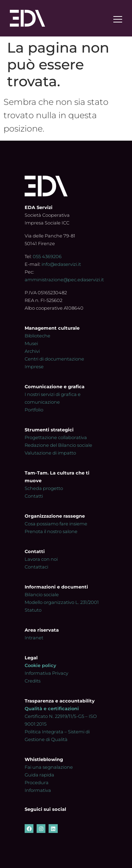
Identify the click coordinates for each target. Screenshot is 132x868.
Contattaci (36, 567)
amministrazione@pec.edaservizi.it (64, 280)
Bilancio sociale (42, 594)
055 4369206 (47, 256)
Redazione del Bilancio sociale (58, 445)
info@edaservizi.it (61, 264)
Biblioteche (37, 336)
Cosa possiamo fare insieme (56, 524)
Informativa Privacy (46, 673)
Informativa (38, 790)
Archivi (32, 351)
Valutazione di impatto (50, 453)
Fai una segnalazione (49, 767)
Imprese (34, 366)
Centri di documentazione (54, 359)
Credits (33, 681)
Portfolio (34, 410)
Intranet (34, 638)
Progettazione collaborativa (56, 437)
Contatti (34, 496)
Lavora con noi (41, 559)
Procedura (37, 782)
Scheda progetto (44, 488)
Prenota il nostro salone (51, 531)
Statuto (33, 610)
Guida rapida (39, 775)
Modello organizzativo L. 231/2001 (62, 602)
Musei (31, 343)
